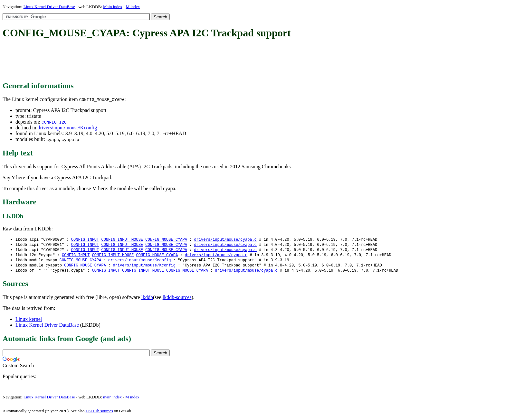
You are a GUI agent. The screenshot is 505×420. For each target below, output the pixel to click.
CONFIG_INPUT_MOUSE (122, 240)
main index (112, 399)
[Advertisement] (120, 61)
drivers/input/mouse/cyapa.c (225, 240)
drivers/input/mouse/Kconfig (67, 128)
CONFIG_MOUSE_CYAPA (166, 240)
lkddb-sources (177, 299)
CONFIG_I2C (54, 122)
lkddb (147, 299)
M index (133, 7)
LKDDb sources (99, 413)
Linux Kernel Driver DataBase (49, 7)
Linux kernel (29, 321)
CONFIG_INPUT (85, 240)
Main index (113, 7)
